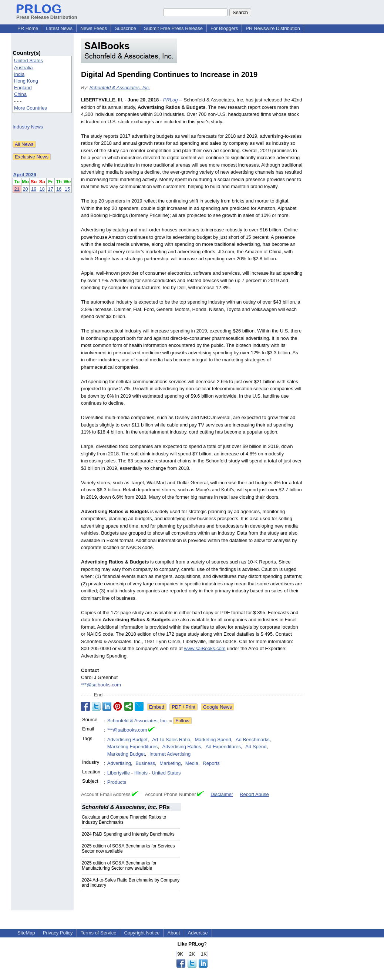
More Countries (31, 108)
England (23, 88)
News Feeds (94, 28)
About (174, 933)
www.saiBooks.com (205, 648)
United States (28, 61)
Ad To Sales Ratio (171, 740)
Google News (218, 707)
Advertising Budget (127, 740)
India (19, 74)
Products (117, 782)
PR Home (28, 28)
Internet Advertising (170, 754)
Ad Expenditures (223, 747)
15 (67, 189)
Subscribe (125, 28)
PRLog (171, 100)
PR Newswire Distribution (273, 28)
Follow (182, 721)
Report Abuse (254, 794)
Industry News (28, 127)
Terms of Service (99, 933)
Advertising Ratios (182, 747)
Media (192, 763)
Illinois (141, 773)
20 (25, 189)
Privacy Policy (58, 933)
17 (50, 189)
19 (34, 189)
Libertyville (119, 773)
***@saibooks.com (101, 685)
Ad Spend (256, 747)
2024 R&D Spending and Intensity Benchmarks (128, 834)
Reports (211, 763)
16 (59, 189)
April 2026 (25, 175)
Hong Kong (26, 81)
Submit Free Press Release (173, 28)
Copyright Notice (142, 933)
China (20, 94)
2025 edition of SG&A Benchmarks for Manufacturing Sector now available (119, 866)
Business (145, 763)
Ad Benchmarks (253, 740)
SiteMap (26, 933)
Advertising (119, 763)
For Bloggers (224, 28)
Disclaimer (222, 794)
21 (17, 189)
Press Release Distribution (47, 14)
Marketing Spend (213, 740)
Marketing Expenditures (133, 747)
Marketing (170, 763)
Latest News (59, 28)
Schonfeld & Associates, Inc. (119, 88)
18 (42, 189)
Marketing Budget (126, 754)
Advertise (198, 933)
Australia (23, 68)
